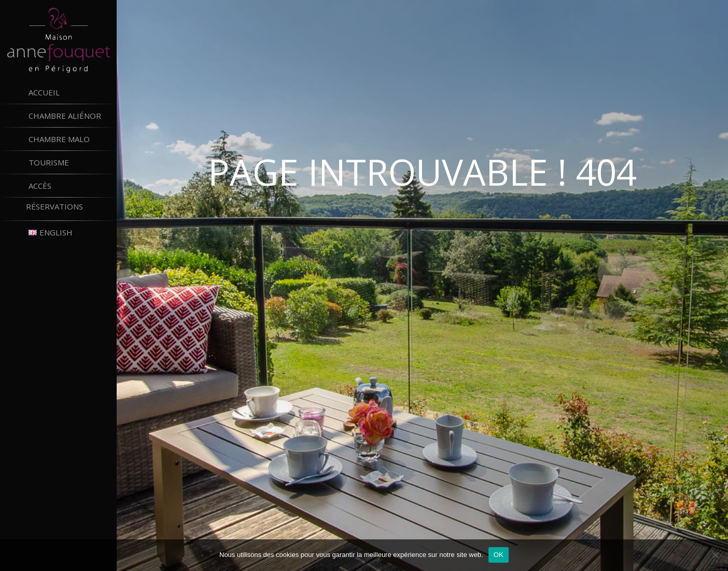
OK (499, 555)
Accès (40, 186)
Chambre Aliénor (65, 116)
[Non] (715, 555)
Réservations (71, 209)
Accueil (44, 92)
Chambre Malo (59, 139)
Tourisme (49, 162)
